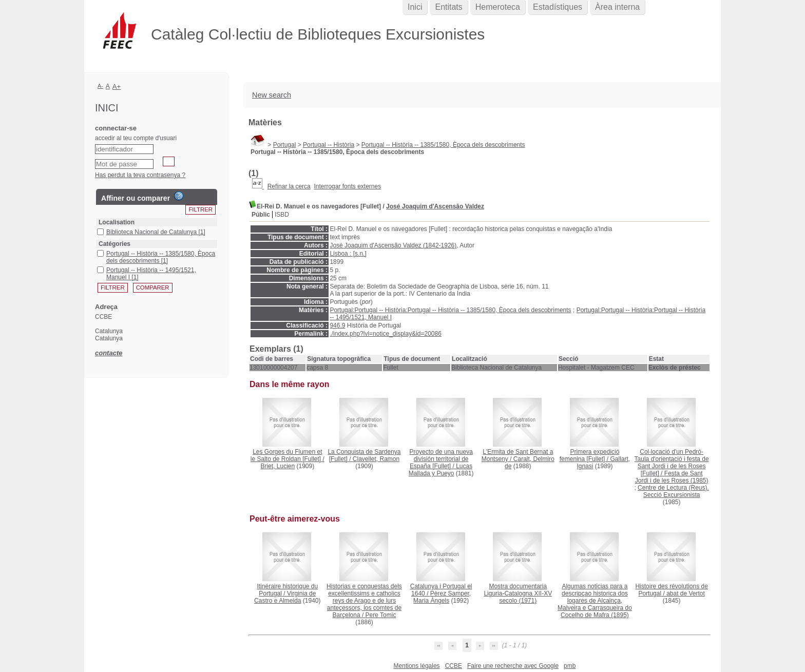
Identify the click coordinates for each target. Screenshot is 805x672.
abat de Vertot (686, 593)
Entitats (448, 7)
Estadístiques (558, 7)
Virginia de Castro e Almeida (285, 597)
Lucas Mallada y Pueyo (440, 470)
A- (100, 86)
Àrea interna (617, 7)
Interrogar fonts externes (347, 186)
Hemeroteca (498, 7)
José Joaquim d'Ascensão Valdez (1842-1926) (393, 245)
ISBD (282, 215)
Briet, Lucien (277, 466)
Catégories (114, 244)
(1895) (595, 601)
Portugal (285, 145)
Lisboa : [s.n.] (348, 254)
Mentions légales (417, 666)
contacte (109, 353)
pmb (570, 666)
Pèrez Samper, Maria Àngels (442, 597)
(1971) (518, 593)
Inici (415, 7)
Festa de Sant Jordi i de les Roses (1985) (672, 477)
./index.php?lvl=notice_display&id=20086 (386, 334)
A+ (117, 87)
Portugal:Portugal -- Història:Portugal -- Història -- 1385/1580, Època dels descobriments (450, 310)
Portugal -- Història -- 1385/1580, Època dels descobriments (443, 145)
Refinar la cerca (289, 186)
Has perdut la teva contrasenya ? (140, 175)
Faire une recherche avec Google (513, 666)
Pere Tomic (381, 615)
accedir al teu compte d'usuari (136, 138)
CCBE (454, 666)
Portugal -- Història (329, 145)
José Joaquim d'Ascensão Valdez (435, 206)
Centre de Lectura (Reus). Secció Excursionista (673, 491)
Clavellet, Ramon (376, 459)
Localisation (117, 222)
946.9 (337, 325)
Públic (261, 215)
